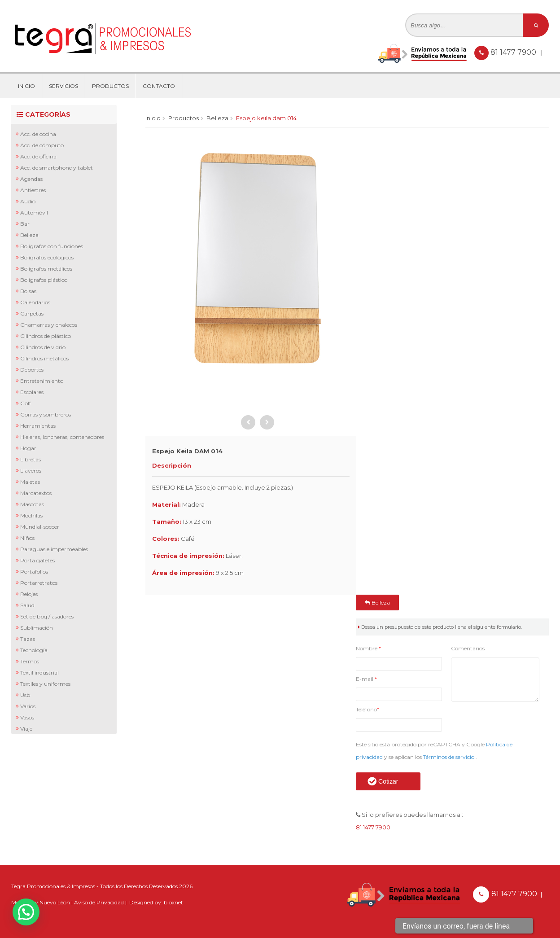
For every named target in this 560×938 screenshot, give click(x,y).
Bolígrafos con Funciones (52, 246)
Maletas (30, 482)
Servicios (63, 86)
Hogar (28, 448)
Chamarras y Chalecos (49, 325)
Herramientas (38, 426)
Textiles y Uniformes (45, 684)
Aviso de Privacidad (99, 902)
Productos (110, 86)
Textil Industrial (39, 673)
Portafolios (34, 572)
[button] (26, 912)
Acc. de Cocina (38, 134)
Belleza (29, 235)
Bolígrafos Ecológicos (47, 257)
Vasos (27, 717)
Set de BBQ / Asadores (47, 616)
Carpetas (32, 313)
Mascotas (32, 504)
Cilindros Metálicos (44, 358)
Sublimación (37, 628)
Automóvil (34, 213)
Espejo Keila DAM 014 (266, 118)
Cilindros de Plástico (46, 336)
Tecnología (34, 650)
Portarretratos (39, 583)
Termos (30, 661)
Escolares (32, 392)
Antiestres (33, 190)
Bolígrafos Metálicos (46, 269)
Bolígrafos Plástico (44, 280)
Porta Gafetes (37, 560)
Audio (28, 201)
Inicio (26, 86)
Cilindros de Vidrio (43, 347)
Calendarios (35, 302)
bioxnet (173, 902)
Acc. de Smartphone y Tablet (57, 168)
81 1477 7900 (514, 52)
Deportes (32, 370)
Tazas (28, 639)
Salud (27, 605)
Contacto (159, 86)
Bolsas (28, 291)
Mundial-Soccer (40, 527)
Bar (25, 224)
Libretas (31, 459)
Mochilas (31, 515)
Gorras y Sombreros (46, 414)
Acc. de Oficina (38, 156)
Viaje (26, 729)
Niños (27, 538)
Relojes (29, 594)
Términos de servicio (449, 757)
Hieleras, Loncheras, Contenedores (62, 437)
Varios (28, 706)
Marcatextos (36, 493)
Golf (26, 403)
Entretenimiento (42, 381)
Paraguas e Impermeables (54, 549)
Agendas (31, 179)
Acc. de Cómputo (42, 145)
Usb (25, 695)
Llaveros (31, 471)
